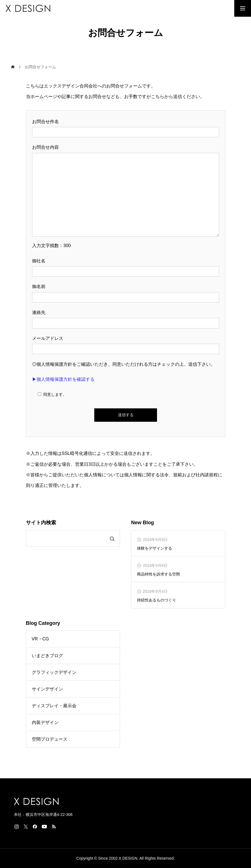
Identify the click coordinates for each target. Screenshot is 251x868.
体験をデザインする (155, 548)
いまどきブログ (47, 656)
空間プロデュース (50, 739)
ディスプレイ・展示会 (54, 706)
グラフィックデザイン (54, 672)
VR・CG (40, 639)
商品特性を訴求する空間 (158, 574)
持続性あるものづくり (156, 600)
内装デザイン (45, 722)
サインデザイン (47, 689)
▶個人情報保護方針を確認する (63, 379)
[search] (66, 539)
